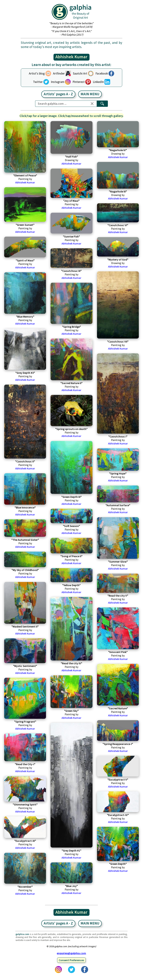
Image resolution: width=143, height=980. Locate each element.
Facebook (102, 73)
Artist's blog (37, 73)
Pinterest (79, 82)
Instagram (58, 82)
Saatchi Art (80, 73)
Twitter (38, 82)
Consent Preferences (71, 960)
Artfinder (59, 73)
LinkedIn (98, 82)
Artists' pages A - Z (58, 94)
